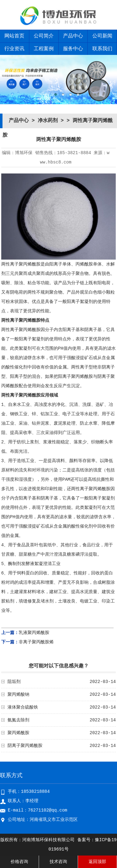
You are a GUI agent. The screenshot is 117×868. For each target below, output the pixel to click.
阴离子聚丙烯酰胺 (25, 746)
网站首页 (14, 36)
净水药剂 (48, 121)
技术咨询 (58, 862)
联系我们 (102, 49)
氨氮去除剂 (18, 720)
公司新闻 (102, 36)
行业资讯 (14, 49)
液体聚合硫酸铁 (23, 707)
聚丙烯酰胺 (18, 733)
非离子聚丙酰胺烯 (36, 642)
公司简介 (44, 36)
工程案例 (44, 49)
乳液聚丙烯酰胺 (34, 633)
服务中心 (73, 49)
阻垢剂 (14, 682)
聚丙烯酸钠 (18, 695)
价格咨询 (19, 862)
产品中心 (73, 36)
